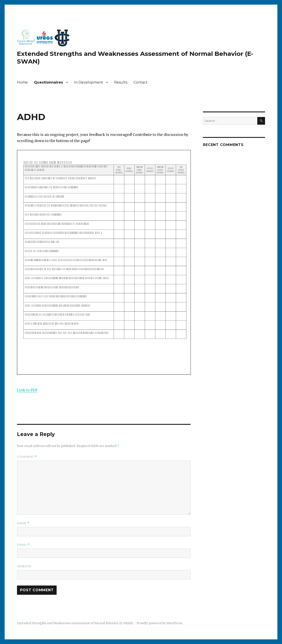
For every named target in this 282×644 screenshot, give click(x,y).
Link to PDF (27, 390)
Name (23, 523)
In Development (89, 82)
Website (24, 566)
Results (121, 82)
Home (22, 82)
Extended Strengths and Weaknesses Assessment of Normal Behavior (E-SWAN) (75, 623)
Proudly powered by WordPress (160, 623)
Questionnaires (48, 82)
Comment (27, 457)
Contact (141, 82)
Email (23, 545)
